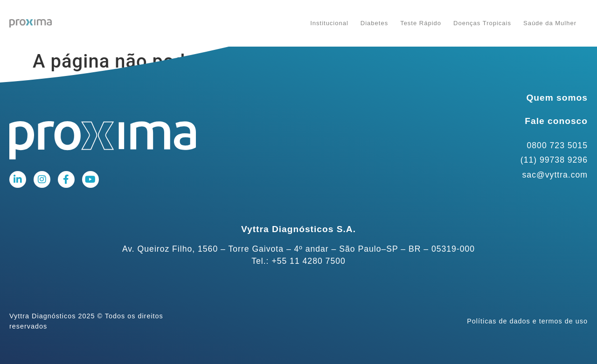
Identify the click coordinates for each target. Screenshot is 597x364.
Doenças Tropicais (482, 23)
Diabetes (374, 23)
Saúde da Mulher (550, 23)
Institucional (329, 23)
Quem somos (557, 98)
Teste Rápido (421, 23)
